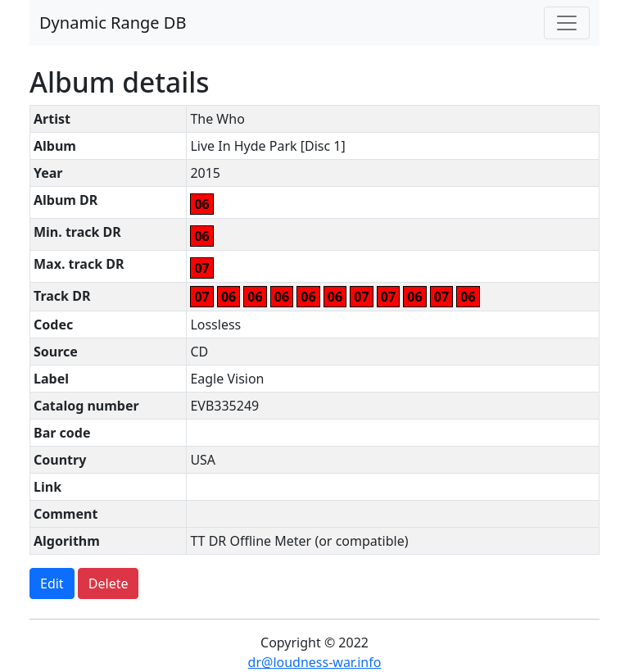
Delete (109, 583)
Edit (52, 583)
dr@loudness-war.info (315, 662)
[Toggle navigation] (567, 23)
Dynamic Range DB (113, 23)
